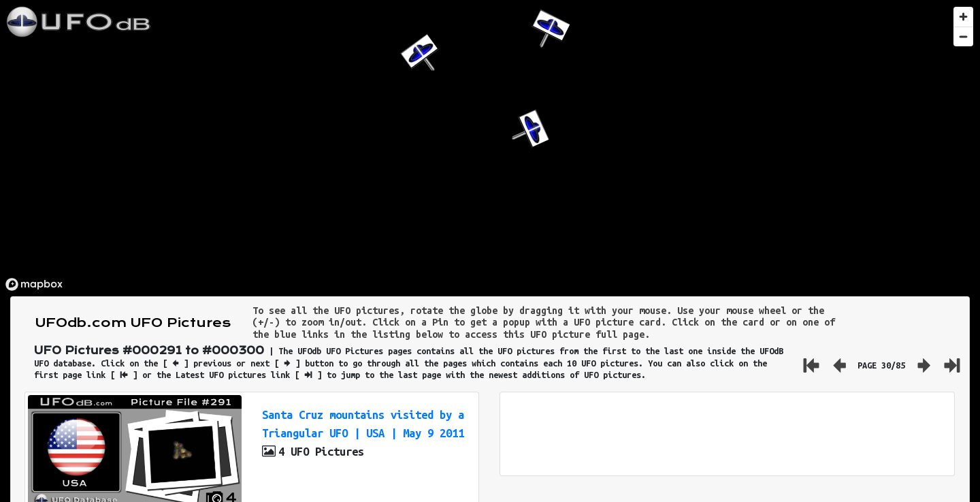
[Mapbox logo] (34, 284)
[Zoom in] (963, 17)
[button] (527, 131)
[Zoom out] (963, 36)
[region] (490, 148)
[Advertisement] (727, 434)
